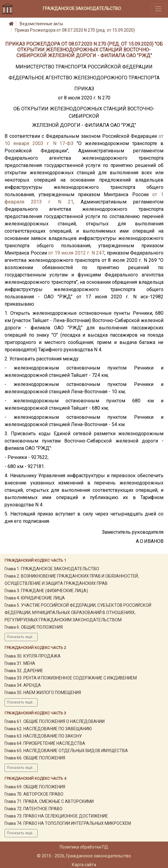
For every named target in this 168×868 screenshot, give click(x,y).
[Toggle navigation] (158, 9)
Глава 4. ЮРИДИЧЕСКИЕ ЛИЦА (35, 598)
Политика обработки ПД (84, 847)
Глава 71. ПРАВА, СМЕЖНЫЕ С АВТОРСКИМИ (49, 801)
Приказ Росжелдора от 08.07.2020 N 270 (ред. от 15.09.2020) (75, 30)
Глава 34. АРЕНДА (23, 685)
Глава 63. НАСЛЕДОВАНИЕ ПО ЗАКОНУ (43, 736)
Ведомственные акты (41, 24)
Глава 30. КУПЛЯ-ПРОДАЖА (33, 656)
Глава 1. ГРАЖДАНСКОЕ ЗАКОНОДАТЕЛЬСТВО (52, 569)
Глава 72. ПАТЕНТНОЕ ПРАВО (34, 809)
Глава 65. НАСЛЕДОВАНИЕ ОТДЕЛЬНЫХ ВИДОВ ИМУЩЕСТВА (66, 751)
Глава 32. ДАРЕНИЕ (24, 671)
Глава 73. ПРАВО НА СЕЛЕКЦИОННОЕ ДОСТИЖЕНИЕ (56, 816)
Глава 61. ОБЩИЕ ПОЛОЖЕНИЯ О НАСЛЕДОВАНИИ (55, 721)
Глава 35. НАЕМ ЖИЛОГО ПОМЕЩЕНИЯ (43, 693)
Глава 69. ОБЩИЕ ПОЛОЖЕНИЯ (35, 787)
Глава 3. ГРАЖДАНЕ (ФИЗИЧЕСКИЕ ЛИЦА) (46, 591)
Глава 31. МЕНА (20, 663)
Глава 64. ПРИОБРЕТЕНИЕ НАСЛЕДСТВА (45, 743)
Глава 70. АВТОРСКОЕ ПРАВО (34, 794)
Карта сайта (84, 865)
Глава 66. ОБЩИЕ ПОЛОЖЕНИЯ (35, 758)
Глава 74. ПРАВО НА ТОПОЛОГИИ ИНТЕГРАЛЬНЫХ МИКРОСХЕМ (68, 823)
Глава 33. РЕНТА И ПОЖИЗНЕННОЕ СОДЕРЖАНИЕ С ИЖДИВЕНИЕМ (71, 678)
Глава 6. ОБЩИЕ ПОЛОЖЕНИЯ (34, 627)
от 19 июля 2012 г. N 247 (76, 253)
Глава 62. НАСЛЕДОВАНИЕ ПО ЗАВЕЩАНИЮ (48, 729)
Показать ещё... (21, 637)
